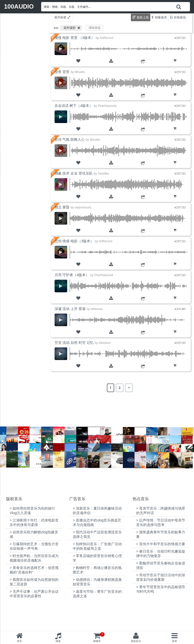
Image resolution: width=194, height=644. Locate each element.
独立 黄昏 (62, 207)
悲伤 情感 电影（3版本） (74, 241)
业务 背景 (62, 72)
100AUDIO (19, 6)
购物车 (175, 64)
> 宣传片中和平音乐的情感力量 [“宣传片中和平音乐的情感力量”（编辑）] (161, 569)
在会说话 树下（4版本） (74, 106)
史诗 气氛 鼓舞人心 (70, 139)
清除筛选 (94, 28)
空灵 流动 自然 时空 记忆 (74, 343)
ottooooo (97, 309)
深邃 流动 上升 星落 (70, 309)
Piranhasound (107, 106)
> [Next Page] (129, 388)
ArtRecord (106, 38)
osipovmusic (83, 207)
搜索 (58, 641)
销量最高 (161, 17)
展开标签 (60, 17)
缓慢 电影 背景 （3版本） (75, 38)
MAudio (80, 72)
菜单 (175, 641)
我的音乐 (136, 641)
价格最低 (180, 17)
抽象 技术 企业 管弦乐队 (74, 173)
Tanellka (103, 174)
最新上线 (143, 17)
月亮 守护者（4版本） (72, 275)
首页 (19, 641)
